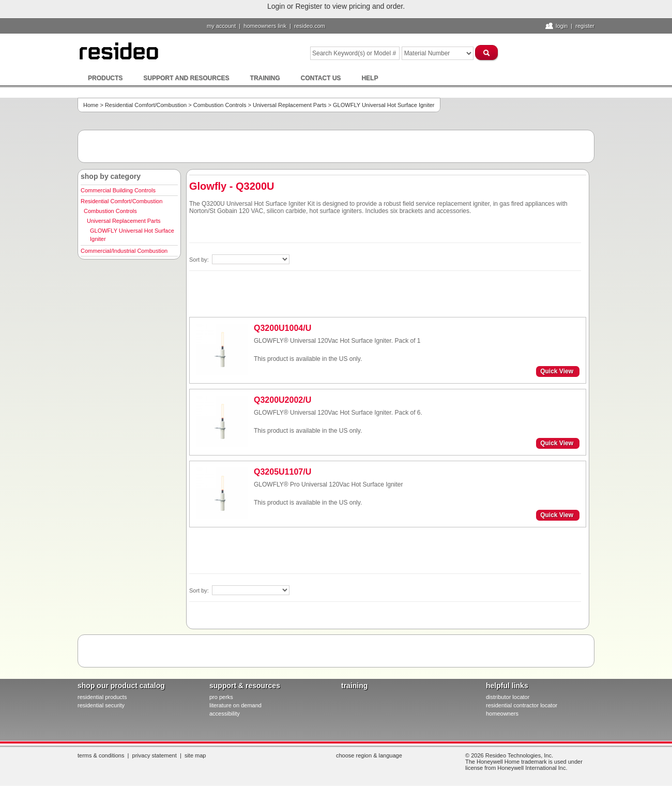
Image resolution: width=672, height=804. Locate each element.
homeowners (502, 714)
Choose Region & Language (369, 755)
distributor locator (508, 697)
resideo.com (310, 26)
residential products (102, 697)
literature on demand (235, 705)
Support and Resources (186, 78)
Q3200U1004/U (282, 328)
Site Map (195, 755)
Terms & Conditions (101, 755)
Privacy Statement (155, 755)
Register (585, 26)
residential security (101, 705)
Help (370, 78)
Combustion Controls (220, 105)
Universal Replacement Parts (289, 105)
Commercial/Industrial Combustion (124, 251)
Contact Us (321, 78)
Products (105, 78)
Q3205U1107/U (282, 472)
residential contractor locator (522, 705)
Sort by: (200, 260)
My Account (221, 26)
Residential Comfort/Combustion (146, 105)
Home (91, 105)
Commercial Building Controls (118, 190)
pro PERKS (221, 697)
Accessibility (225, 714)
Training (265, 78)
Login (562, 26)
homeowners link (265, 26)
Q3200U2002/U (282, 400)
